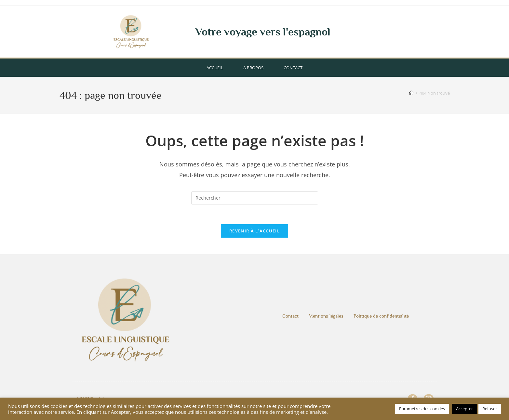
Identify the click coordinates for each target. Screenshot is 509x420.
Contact (293, 68)
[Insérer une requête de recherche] (255, 198)
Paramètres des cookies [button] (422, 409)
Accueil (215, 68)
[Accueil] (411, 93)
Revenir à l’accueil (254, 231)
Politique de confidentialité (381, 316)
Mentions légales (326, 316)
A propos (253, 68)
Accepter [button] (464, 409)
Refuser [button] (490, 409)
